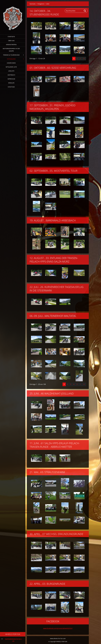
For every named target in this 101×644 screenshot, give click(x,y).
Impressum (11, 79)
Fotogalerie (11, 59)
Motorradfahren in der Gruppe (11, 50)
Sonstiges (11, 87)
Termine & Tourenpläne (11, 55)
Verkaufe (11, 83)
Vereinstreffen (11, 45)
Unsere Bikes (11, 63)
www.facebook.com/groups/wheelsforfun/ (58, 628)
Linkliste (11, 71)
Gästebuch (11, 75)
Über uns (11, 41)
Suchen (85, 11)
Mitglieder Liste (11, 67)
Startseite (11, 37)
